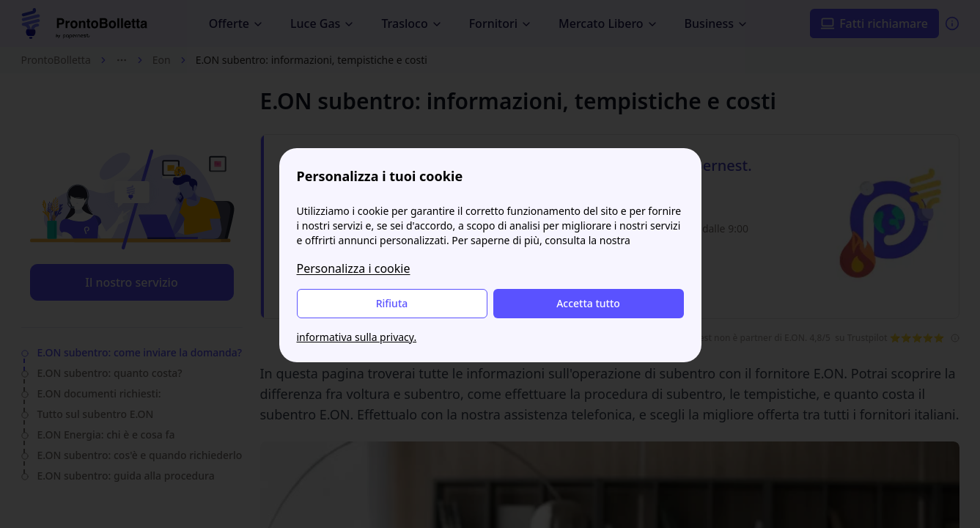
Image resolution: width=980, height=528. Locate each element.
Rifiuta (392, 303)
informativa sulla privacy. (357, 337)
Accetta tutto (588, 303)
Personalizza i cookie (354, 268)
